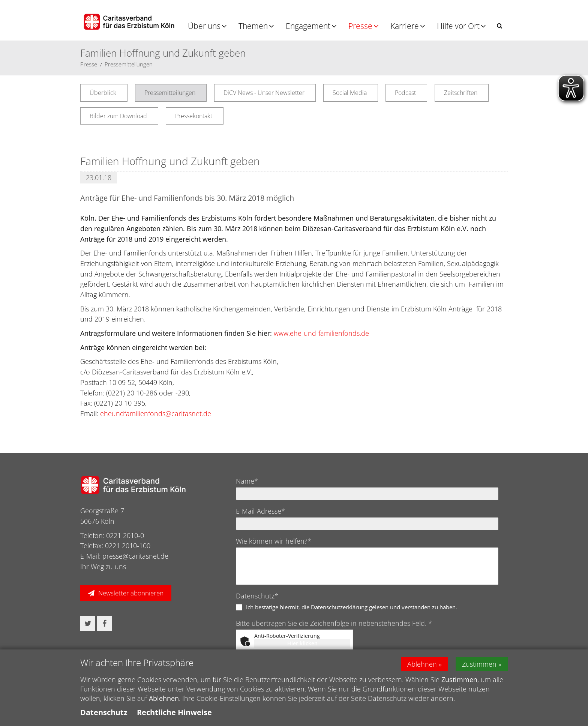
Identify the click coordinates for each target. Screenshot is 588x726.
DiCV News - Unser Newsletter (264, 93)
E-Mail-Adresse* (260, 511)
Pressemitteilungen (129, 64)
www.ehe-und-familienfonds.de (321, 333)
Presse (360, 26)
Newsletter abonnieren (131, 593)
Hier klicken (302, 643)
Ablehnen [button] (422, 664)
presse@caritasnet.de (135, 556)
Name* (247, 481)
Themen (253, 26)
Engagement (308, 26)
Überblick (103, 93)
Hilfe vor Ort (458, 26)
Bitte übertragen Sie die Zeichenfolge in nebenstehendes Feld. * (334, 623)
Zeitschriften (461, 93)
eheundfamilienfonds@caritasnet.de (156, 413)
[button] (499, 26)
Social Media (350, 93)
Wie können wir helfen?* (274, 541)
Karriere (405, 26)
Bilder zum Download (118, 116)
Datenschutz (104, 712)
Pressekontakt (194, 116)
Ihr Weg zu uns (103, 567)
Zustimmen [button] (479, 664)
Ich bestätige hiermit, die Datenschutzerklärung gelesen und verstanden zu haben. (352, 607)
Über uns (204, 26)
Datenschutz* (257, 596)
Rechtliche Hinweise (174, 712)
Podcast (405, 93)
